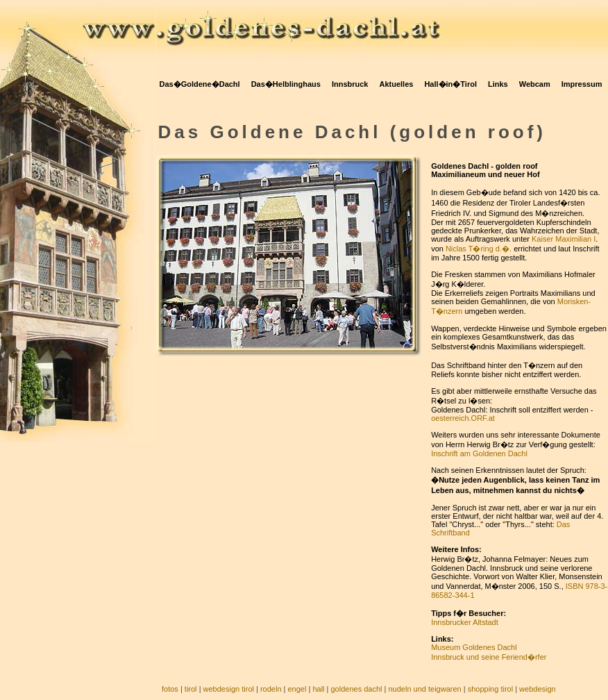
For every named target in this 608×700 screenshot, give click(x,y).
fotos (170, 689)
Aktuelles (396, 84)
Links (498, 84)
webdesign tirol (229, 689)
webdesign (538, 689)
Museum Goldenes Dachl (474, 647)
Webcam (535, 84)
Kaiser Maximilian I (564, 239)
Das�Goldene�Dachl (200, 84)
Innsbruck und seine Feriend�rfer (489, 657)
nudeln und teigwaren (425, 689)
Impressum (582, 84)
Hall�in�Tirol (450, 84)
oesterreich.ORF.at (463, 418)
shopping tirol (490, 689)
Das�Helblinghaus (286, 84)
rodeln (271, 689)
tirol (191, 689)
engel (297, 689)
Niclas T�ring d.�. (479, 249)
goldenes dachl (357, 689)
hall (318, 689)
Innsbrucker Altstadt (465, 622)
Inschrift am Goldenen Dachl (479, 453)
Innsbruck (350, 84)
